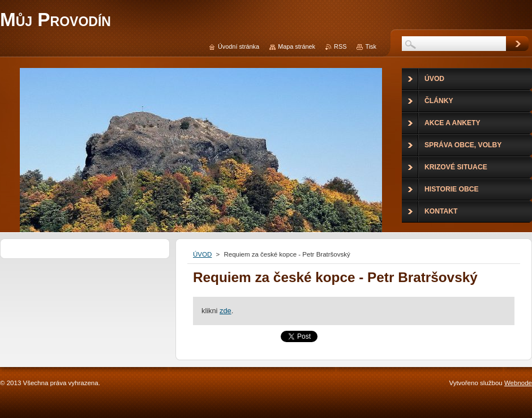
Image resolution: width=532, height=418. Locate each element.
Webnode (518, 383)
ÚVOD (202, 254)
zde (226, 311)
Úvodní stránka (239, 46)
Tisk (371, 46)
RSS (340, 46)
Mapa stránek (297, 46)
